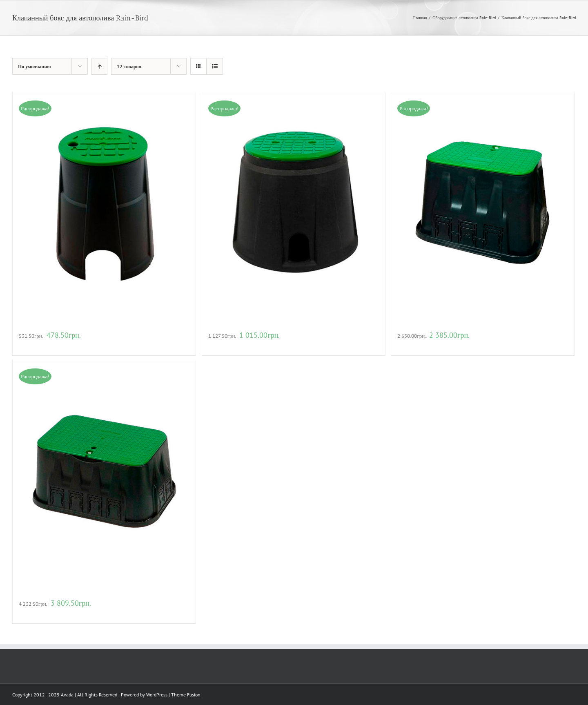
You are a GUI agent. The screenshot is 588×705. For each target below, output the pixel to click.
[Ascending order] (99, 66)
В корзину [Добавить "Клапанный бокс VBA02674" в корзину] (409, 345)
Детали (51, 345)
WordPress (157, 695)
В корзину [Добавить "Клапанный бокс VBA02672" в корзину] (30, 345)
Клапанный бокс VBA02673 (247, 325)
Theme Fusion (186, 695)
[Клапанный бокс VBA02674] (483, 202)
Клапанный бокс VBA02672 (58, 325)
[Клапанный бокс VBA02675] (104, 470)
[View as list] (215, 66)
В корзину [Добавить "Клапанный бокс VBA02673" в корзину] (220, 345)
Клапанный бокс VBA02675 (58, 592)
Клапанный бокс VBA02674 (437, 325)
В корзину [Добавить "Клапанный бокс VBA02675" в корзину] (30, 612)
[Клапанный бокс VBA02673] (294, 202)
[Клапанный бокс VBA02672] (104, 202)
